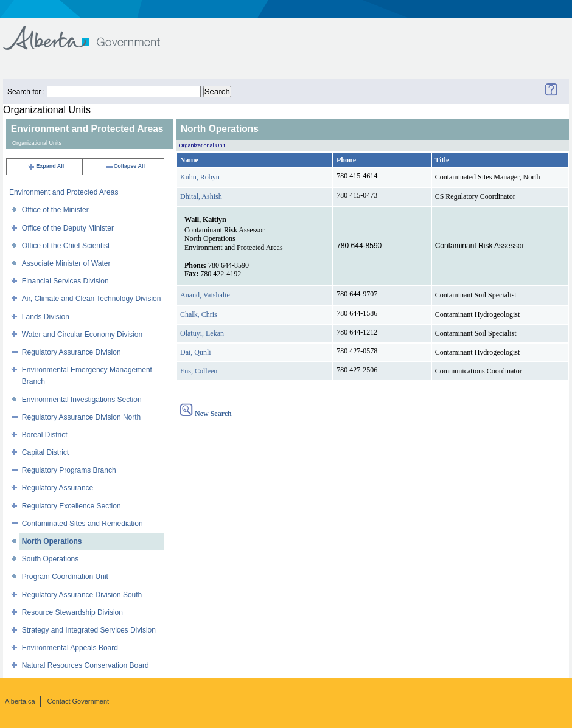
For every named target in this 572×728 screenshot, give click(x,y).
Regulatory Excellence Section (71, 506)
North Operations (52, 541)
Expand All (46, 166)
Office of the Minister (55, 210)
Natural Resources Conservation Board (85, 665)
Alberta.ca (20, 701)
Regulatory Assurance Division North (81, 417)
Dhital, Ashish (201, 196)
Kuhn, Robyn (200, 177)
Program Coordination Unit (65, 577)
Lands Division (46, 317)
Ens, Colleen (199, 371)
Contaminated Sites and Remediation (82, 524)
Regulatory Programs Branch (69, 470)
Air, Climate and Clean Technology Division (92, 299)
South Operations (50, 559)
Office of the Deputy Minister (68, 228)
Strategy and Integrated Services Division (89, 630)
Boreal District (45, 435)
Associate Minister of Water (66, 263)
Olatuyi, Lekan (202, 333)
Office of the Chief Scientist (66, 246)
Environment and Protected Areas (64, 192)
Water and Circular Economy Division (82, 335)
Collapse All (125, 166)
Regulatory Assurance (58, 488)
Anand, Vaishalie (205, 295)
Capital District (45, 452)
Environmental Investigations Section (82, 400)
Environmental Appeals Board (70, 648)
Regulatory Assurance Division (71, 352)
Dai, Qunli (196, 352)
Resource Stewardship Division (72, 612)
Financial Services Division (65, 281)
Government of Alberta (92, 32)
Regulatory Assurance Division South (82, 595)
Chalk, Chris (199, 314)
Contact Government (78, 701)
